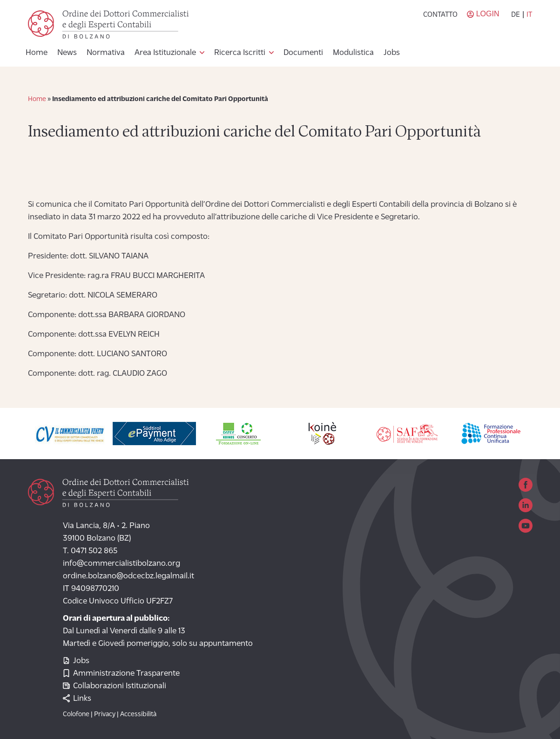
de (516, 15)
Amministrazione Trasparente (121, 674)
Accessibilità (138, 715)
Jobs (392, 53)
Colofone (76, 715)
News (67, 53)
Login (488, 14)
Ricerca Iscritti (240, 53)
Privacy (105, 715)
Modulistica (353, 53)
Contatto (440, 15)
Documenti (303, 53)
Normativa (106, 53)
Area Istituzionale (165, 53)
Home (37, 53)
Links (77, 699)
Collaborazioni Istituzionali (115, 686)
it (529, 15)
